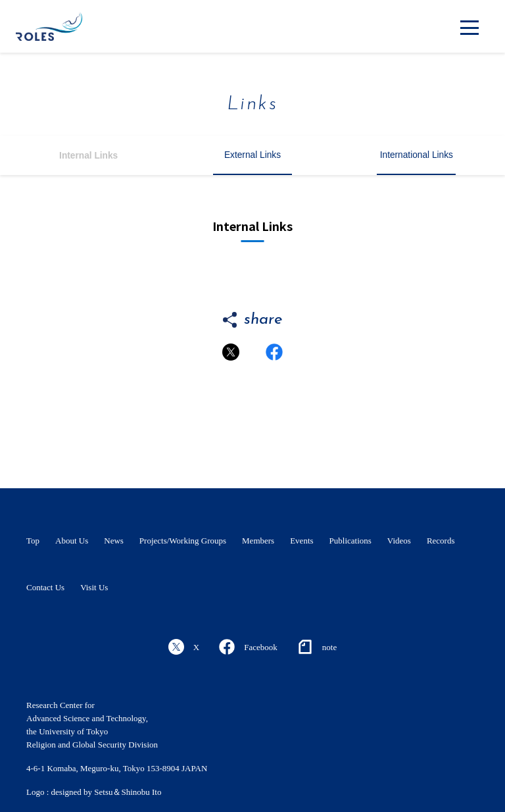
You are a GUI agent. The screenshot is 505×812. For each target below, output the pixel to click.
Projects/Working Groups (183, 541)
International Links (417, 155)
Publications (350, 541)
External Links (252, 155)
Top (33, 541)
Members (258, 541)
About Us (72, 541)
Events (301, 541)
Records (441, 541)
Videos (399, 541)
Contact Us (45, 587)
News (114, 541)
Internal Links (88, 156)
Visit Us (94, 587)
